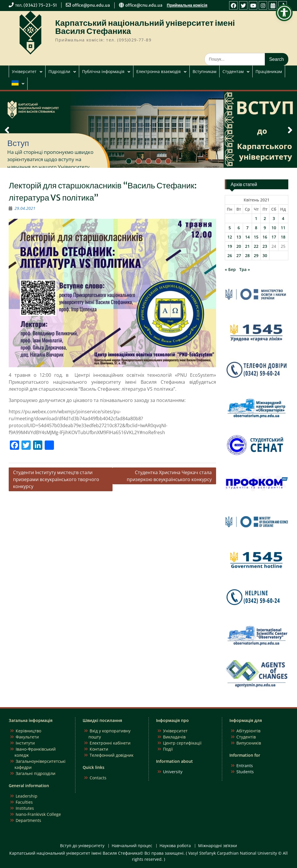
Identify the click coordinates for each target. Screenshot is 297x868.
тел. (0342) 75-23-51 (36, 5)
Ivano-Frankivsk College (38, 814)
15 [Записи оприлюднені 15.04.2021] (256, 237)
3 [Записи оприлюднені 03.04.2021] (274, 218)
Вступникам (204, 71)
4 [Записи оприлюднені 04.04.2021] (283, 218)
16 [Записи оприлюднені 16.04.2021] (265, 237)
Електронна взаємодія (159, 71)
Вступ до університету (82, 846)
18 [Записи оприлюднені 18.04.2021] (283, 237)
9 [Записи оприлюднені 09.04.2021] (265, 228)
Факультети (27, 737)
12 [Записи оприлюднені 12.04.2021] (230, 237)
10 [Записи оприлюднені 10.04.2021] (274, 228)
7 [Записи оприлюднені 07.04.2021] (247, 228)
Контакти (99, 749)
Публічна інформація (103, 71)
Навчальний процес (132, 846)
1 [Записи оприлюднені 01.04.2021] (256, 218)
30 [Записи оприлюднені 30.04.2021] (265, 255)
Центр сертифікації (182, 743)
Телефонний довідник (112, 755)
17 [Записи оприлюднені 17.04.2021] (274, 237)
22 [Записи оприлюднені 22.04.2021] (256, 246)
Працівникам (269, 71)
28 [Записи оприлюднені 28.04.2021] (247, 255)
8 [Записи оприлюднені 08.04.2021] (256, 228)
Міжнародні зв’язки (218, 846)
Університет (24, 71)
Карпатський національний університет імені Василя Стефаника (145, 27)
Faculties (24, 802)
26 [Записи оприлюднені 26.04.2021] (230, 255)
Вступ (18, 143)
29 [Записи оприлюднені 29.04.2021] (256, 255)
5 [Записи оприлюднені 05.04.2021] (230, 228)
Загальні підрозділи (36, 773)
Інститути (25, 743)
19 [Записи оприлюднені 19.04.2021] (230, 246)
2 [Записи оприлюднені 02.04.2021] (265, 218)
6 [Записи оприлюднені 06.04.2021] (239, 228)
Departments (28, 820)
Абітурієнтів (248, 731)
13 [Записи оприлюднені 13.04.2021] (239, 237)
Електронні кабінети (110, 743)
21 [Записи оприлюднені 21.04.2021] (247, 246)
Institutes (25, 808)
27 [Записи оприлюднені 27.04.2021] (239, 255)
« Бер (230, 269)
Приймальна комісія (187, 5)
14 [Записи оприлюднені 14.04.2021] (247, 237)
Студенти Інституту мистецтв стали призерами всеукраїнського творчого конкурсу (56, 479)
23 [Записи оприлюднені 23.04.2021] (265, 246)
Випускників (249, 743)
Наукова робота (175, 846)
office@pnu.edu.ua (91, 5)
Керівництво (28, 731)
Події (168, 749)
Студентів (246, 737)
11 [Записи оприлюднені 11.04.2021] (283, 228)
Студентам (233, 71)
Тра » (245, 269)
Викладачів (174, 737)
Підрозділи (59, 71)
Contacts (98, 778)
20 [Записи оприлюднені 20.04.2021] (239, 246)
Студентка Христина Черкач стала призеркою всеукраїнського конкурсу (169, 476)
